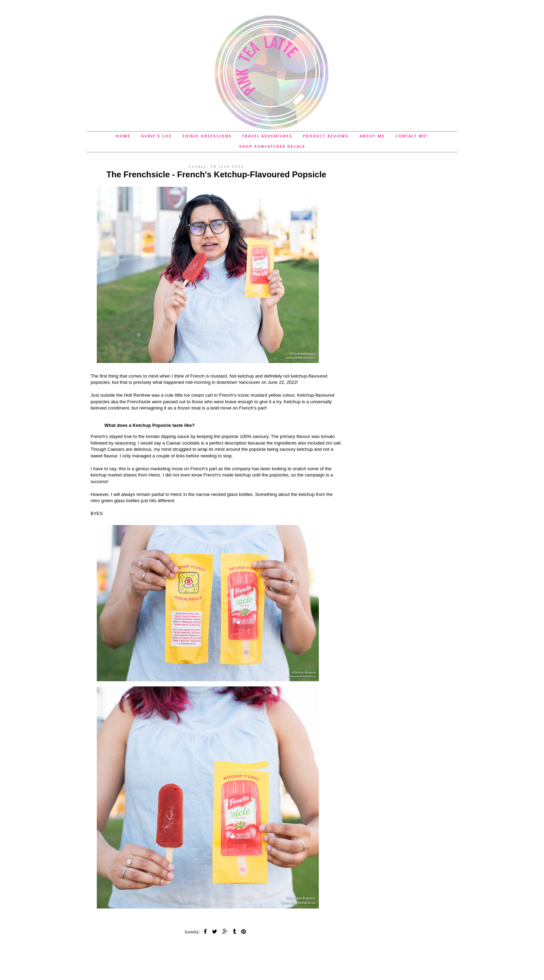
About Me (372, 136)
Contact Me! (412, 136)
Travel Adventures (267, 136)
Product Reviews (326, 136)
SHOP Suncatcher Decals (272, 147)
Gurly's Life (156, 136)
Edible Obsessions (207, 136)
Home (123, 136)
